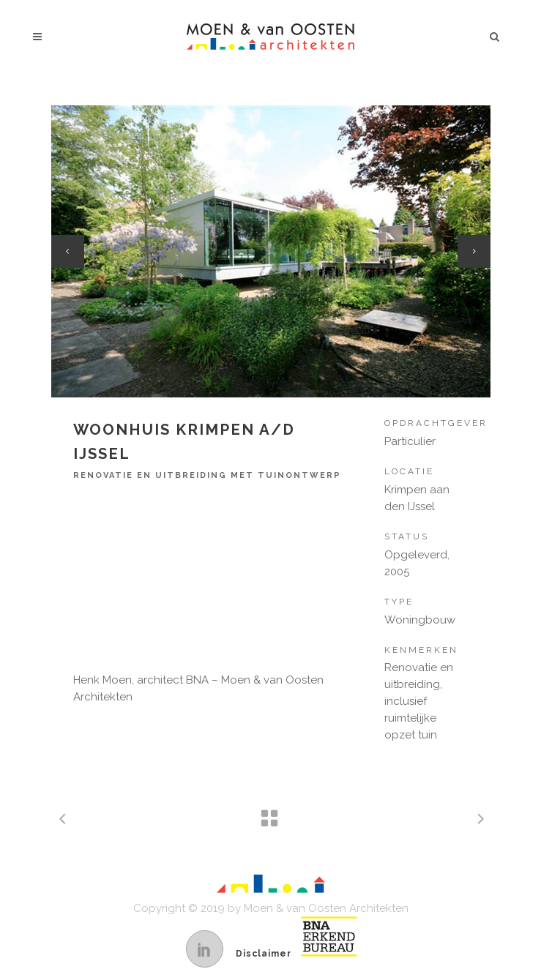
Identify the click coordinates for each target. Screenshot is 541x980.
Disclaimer (264, 954)
